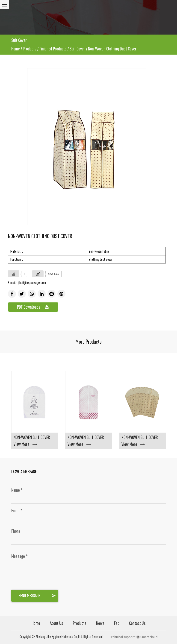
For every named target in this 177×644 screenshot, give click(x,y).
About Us (56, 623)
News (100, 623)
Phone (16, 531)
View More (25, 444)
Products (30, 49)
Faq (117, 623)
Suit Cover (77, 49)
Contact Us (137, 623)
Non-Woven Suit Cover (32, 437)
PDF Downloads (33, 307)
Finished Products (53, 49)
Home (16, 49)
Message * (19, 556)
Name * (17, 490)
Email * (17, 511)
